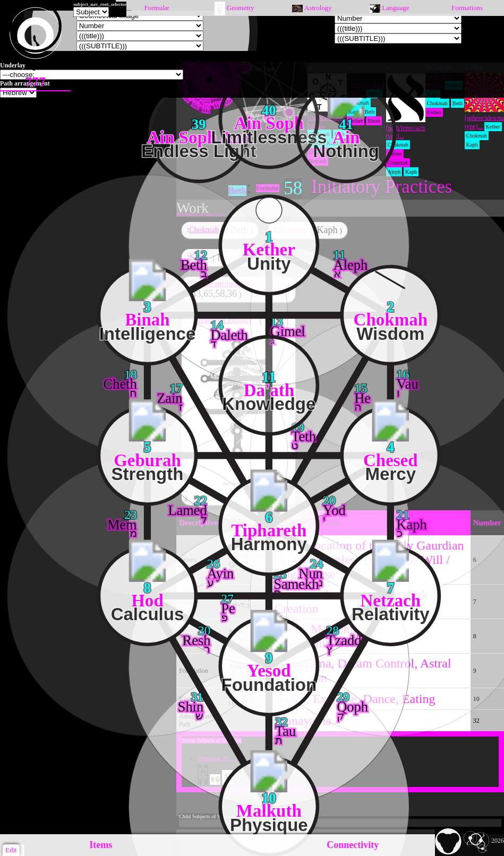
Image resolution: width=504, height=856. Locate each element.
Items (101, 845)
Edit (11, 850)
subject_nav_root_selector (100, 4)
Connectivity (353, 845)
